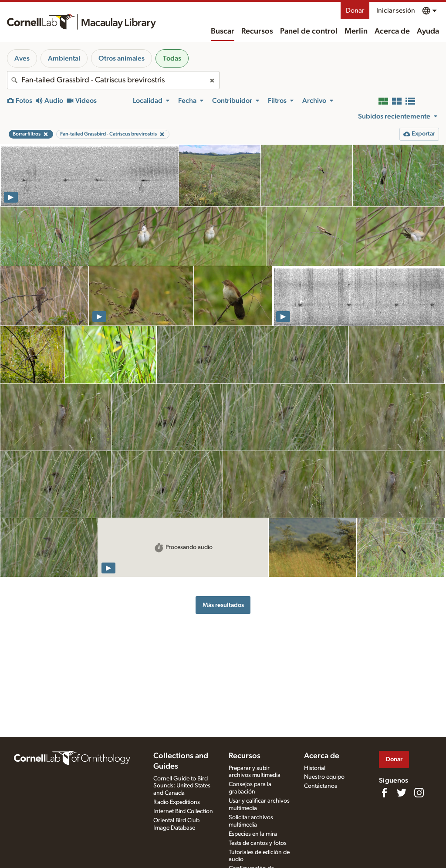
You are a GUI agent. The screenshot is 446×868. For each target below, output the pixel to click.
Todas (172, 58)
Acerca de (392, 31)
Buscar (223, 31)
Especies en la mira (253, 834)
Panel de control (309, 31)
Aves (22, 58)
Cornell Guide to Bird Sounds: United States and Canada (182, 786)
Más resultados (223, 605)
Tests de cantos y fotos (258, 843)
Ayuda (428, 31)
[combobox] (113, 80)
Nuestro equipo (324, 777)
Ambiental (64, 58)
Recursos (257, 31)
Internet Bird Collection (183, 811)
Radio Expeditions (177, 802)
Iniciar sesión (396, 10)
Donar (355, 10)
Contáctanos (321, 786)
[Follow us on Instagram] (419, 793)
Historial (315, 768)
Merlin (356, 31)
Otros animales (122, 58)
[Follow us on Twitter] (402, 793)
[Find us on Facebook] (384, 793)
